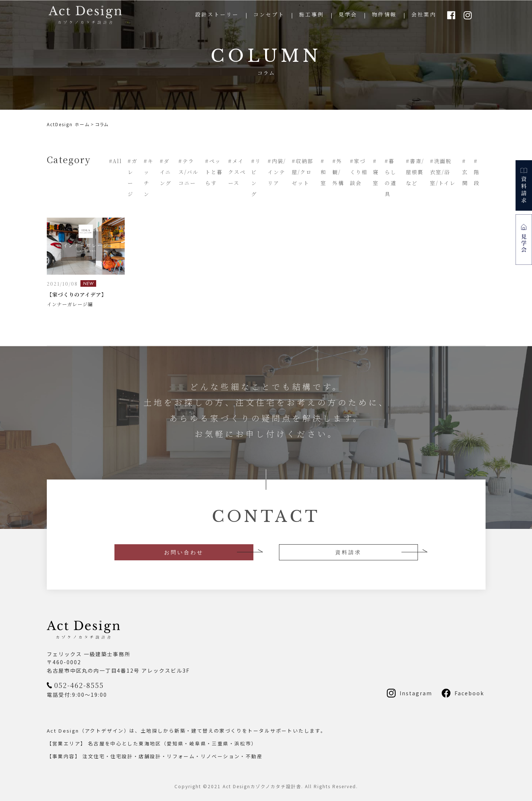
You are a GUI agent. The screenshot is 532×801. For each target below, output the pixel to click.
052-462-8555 (79, 685)
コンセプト (269, 14)
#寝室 (376, 172)
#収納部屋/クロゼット (303, 172)
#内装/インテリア (277, 172)
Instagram (416, 693)
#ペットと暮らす (214, 172)
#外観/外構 (338, 172)
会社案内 (424, 14)
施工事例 (312, 14)
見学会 (348, 14)
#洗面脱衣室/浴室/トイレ (443, 172)
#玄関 (465, 172)
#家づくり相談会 (359, 172)
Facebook (469, 693)
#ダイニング (166, 172)
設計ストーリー (217, 14)
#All (116, 161)
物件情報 (384, 14)
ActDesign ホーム (68, 124)
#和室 (324, 172)
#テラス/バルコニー (188, 172)
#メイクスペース (237, 172)
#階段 (477, 172)
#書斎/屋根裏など (415, 172)
